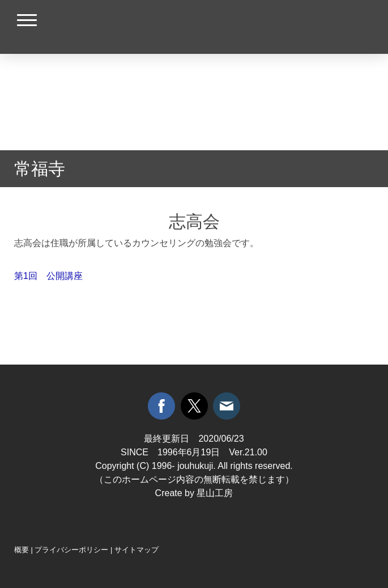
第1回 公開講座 (48, 276)
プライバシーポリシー (71, 550)
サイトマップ (137, 550)
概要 (22, 550)
